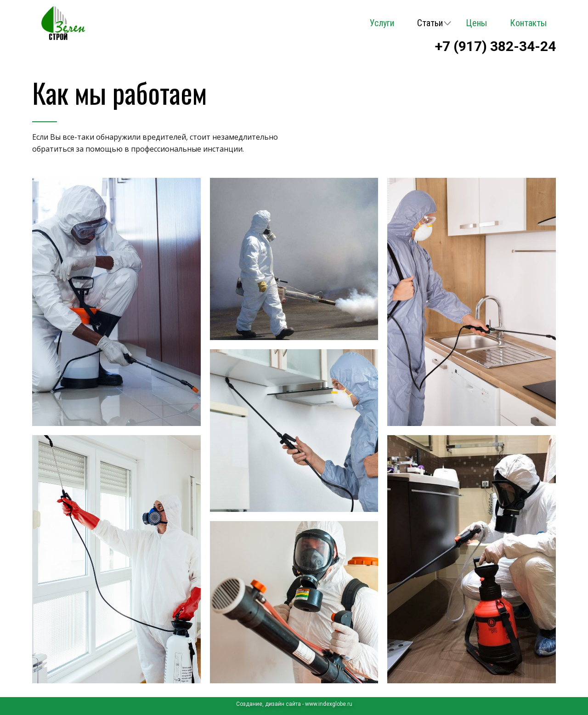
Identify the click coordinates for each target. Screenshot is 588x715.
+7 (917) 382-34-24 (495, 46)
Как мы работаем (119, 92)
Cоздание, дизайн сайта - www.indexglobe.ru (294, 704)
